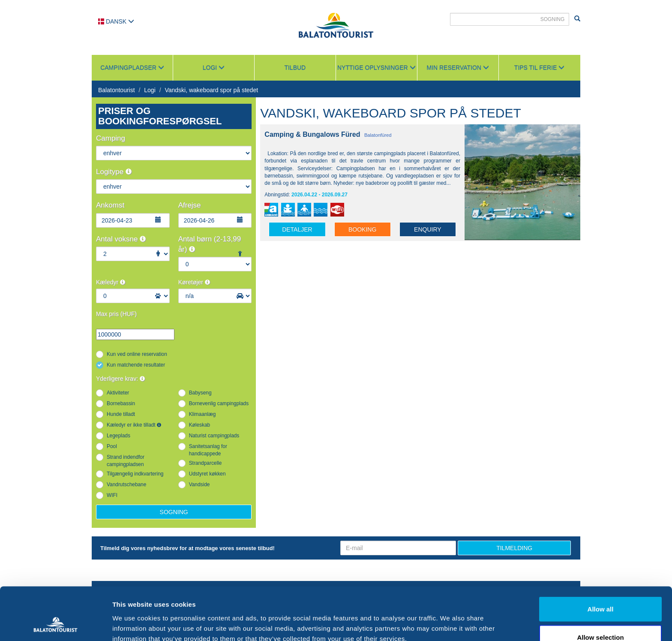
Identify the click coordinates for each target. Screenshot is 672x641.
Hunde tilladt (121, 414)
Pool (112, 446)
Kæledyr (111, 282)
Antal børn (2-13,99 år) (210, 244)
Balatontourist (117, 90)
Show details (450, 619)
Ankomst (110, 205)
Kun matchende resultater (136, 365)
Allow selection (600, 590)
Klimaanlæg (202, 414)
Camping (111, 138)
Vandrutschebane (126, 485)
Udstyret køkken (207, 474)
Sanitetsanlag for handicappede (208, 450)
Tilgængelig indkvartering (135, 474)
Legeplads (118, 436)
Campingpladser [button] (132, 68)
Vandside (199, 485)
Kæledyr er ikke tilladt (134, 425)
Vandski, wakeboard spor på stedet (211, 90)
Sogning (174, 512)
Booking (362, 229)
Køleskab (200, 425)
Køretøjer (194, 282)
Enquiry (428, 229)
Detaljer (297, 229)
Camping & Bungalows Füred (312, 134)
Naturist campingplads (214, 436)
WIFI (112, 495)
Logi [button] (214, 68)
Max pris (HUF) (116, 314)
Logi (150, 90)
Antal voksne (121, 239)
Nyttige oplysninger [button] (376, 68)
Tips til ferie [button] (539, 68)
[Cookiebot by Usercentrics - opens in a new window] (55, 624)
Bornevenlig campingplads (219, 403)
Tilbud (295, 68)
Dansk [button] (116, 21)
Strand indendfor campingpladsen (126, 461)
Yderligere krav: (120, 379)
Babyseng (200, 393)
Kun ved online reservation (137, 354)
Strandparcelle (205, 463)
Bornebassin (121, 403)
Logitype (114, 172)
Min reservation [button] (457, 68)
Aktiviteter (118, 393)
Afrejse (190, 205)
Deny (601, 618)
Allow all (601, 562)
